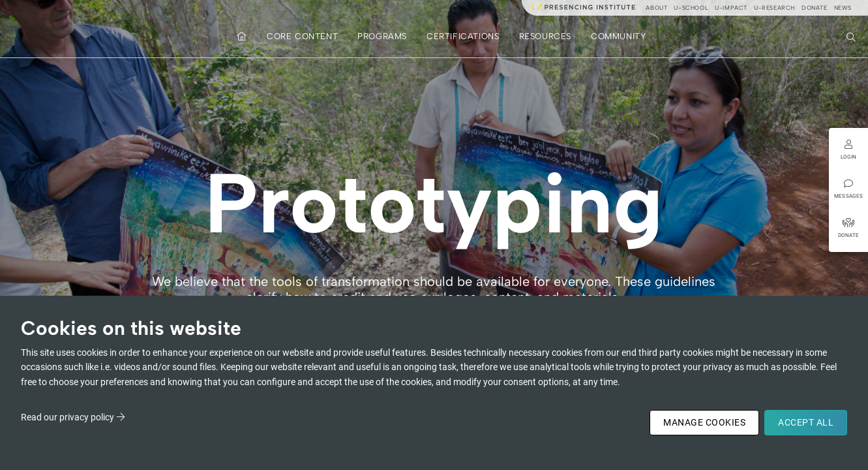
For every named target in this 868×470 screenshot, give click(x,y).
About (656, 8)
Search (852, 36)
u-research (774, 8)
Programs (382, 36)
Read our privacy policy (67, 417)
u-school (691, 8)
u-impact (731, 8)
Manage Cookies (704, 422)
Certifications (463, 36)
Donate (815, 8)
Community (618, 36)
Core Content (302, 36)
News (843, 8)
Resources (545, 36)
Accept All (806, 422)
